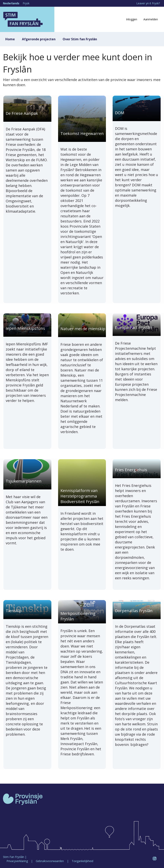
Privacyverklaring (17, 861)
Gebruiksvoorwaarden (50, 861)
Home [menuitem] (10, 39)
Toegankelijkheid (82, 861)
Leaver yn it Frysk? (148, 3)
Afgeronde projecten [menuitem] (39, 39)
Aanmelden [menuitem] (151, 19)
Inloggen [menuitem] (132, 19)
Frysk (26, 3)
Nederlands (11, 3)
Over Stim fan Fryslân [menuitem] (80, 39)
